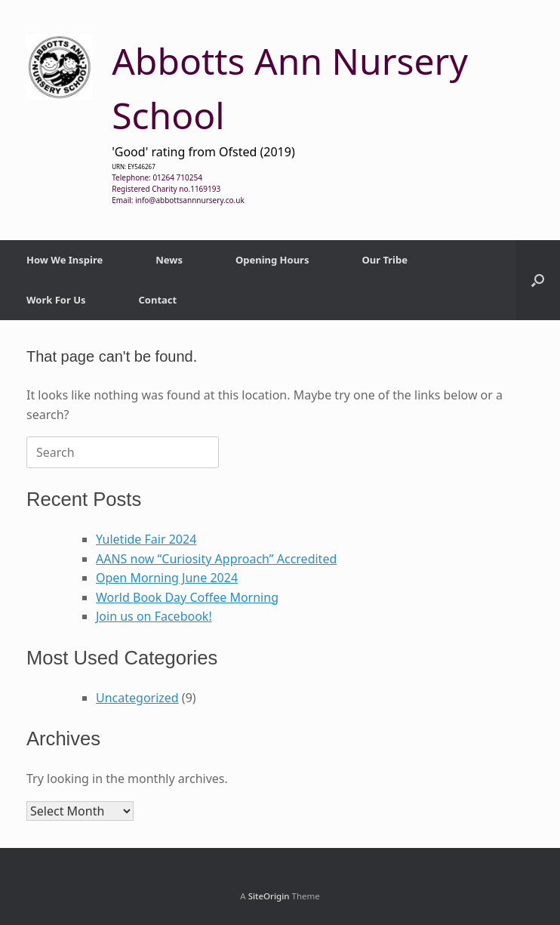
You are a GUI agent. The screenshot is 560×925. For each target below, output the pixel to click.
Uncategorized (137, 698)
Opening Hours (272, 260)
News (169, 260)
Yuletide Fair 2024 (146, 539)
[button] (538, 280)
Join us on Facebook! (154, 616)
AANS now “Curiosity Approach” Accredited (216, 559)
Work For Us (56, 300)
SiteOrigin (269, 896)
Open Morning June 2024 (167, 578)
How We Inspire (65, 260)
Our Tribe (384, 260)
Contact (158, 300)
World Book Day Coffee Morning (187, 597)
